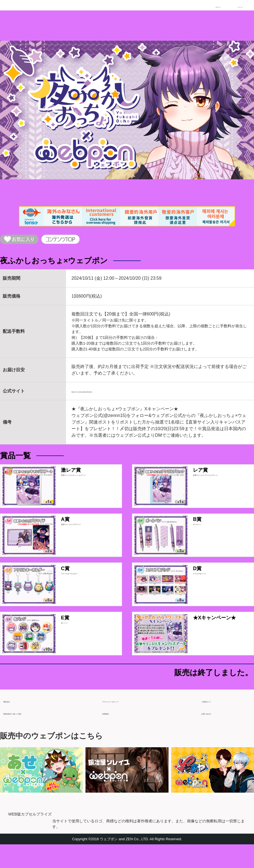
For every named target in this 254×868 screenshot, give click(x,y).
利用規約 (111, 734)
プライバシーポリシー (124, 722)
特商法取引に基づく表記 (27, 734)
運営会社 (12, 722)
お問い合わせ (214, 734)
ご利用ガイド (214, 722)
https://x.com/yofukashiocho (99, 395)
